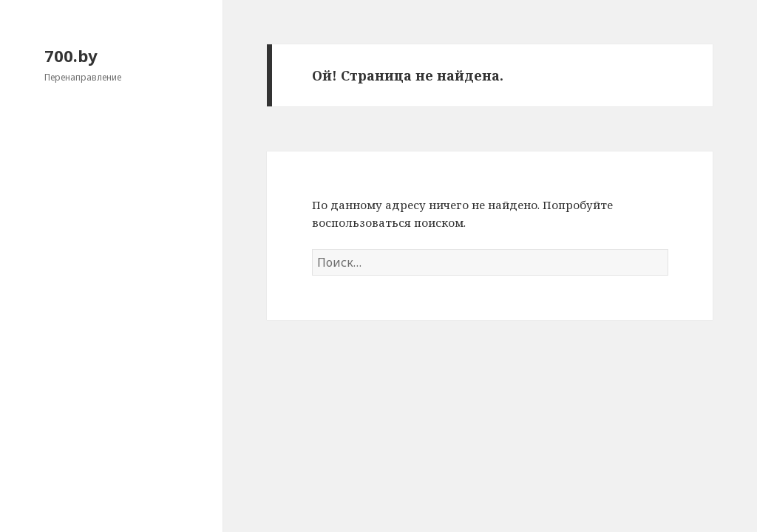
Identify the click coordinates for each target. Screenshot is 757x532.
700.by (71, 55)
